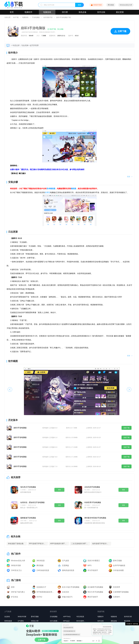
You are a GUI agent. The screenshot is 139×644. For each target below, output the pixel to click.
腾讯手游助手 (93, 597)
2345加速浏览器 (43, 570)
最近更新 (120, 12)
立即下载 (120, 32)
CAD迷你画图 (118, 570)
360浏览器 (41, 561)
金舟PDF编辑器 (119, 565)
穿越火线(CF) (67, 597)
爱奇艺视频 (117, 561)
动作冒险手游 (48, 17)
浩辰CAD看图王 (94, 561)
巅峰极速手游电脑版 (28, 518)
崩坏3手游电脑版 (20, 428)
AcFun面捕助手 (55, 621)
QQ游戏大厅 (41, 587)
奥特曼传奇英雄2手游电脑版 (95, 518)
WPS (89, 565)
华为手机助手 (93, 570)
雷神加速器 (8, 621)
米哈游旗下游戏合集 (16, 544)
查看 (59, 490)
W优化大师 (35, 621)
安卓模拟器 (51, 189)
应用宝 (47, 192)
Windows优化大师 (126, 5)
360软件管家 (97, 5)
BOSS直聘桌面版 (82, 621)
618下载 (16, 17)
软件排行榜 (128, 617)
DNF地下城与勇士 (18, 592)
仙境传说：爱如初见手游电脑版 (32, 502)
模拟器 (74, 189)
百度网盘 (65, 565)
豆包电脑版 (54, 617)
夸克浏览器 (80, 617)
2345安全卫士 (16, 570)
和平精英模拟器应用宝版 (46, 592)
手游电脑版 (36, 17)
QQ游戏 (7, 617)
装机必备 (83, 12)
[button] (129, 389)
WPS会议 (66, 621)
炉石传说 (14, 597)
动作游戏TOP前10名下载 (101, 544)
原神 (13, 587)
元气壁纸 (21, 621)
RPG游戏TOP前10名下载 (38, 544)
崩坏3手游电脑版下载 (63, 17)
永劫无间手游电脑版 (92, 487)
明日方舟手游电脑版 (95, 592)
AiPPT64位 (67, 617)
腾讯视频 (111, 5)
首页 (12, 12)
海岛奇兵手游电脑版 (28, 487)
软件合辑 (101, 12)
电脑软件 (28, 12)
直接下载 (127, 428)
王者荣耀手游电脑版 (121, 592)
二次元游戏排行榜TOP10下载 (80, 544)
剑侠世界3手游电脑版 (93, 502)
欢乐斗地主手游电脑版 (71, 587)
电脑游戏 (47, 12)
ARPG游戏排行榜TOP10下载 (59, 544)
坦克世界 (117, 587)
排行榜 (65, 12)
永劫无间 (65, 592)
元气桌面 (65, 561)
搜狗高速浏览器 (68, 570)
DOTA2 (39, 597)
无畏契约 (117, 597)
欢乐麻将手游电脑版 (95, 587)
